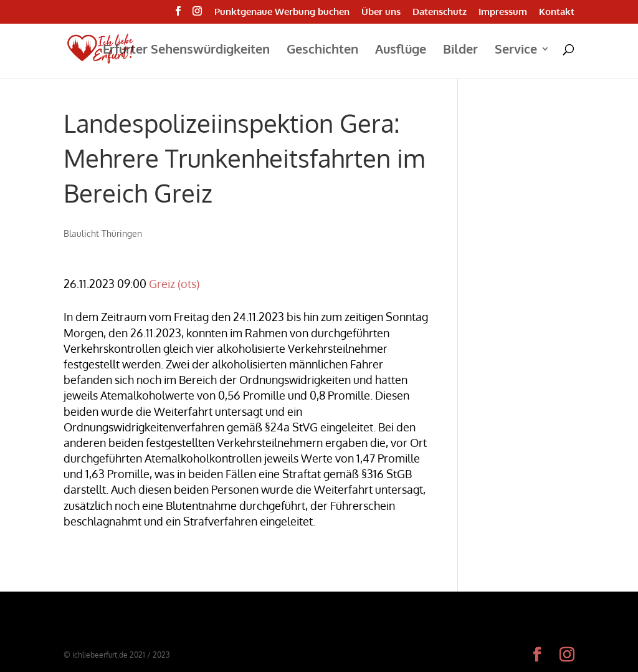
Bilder (460, 50)
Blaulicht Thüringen (103, 233)
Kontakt (557, 12)
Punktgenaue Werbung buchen (282, 12)
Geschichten (322, 50)
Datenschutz (440, 12)
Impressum (503, 12)
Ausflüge (401, 50)
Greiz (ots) (174, 284)
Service (516, 50)
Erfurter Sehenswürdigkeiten (186, 50)
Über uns (381, 12)
